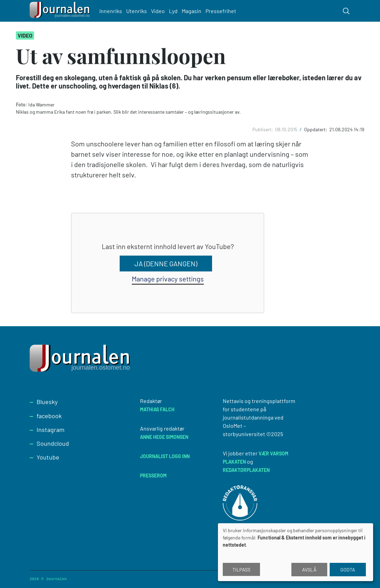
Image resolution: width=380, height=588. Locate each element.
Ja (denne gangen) (166, 264)
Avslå (309, 570)
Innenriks (111, 11)
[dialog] (296, 552)
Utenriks (137, 11)
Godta (348, 570)
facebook (49, 416)
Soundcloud (53, 443)
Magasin (192, 11)
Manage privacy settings (168, 279)
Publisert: (263, 129)
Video (158, 11)
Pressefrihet (221, 11)
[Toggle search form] (346, 11)
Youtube (48, 457)
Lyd (173, 11)
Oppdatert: (316, 129)
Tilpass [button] (241, 570)
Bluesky (47, 402)
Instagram (51, 430)
